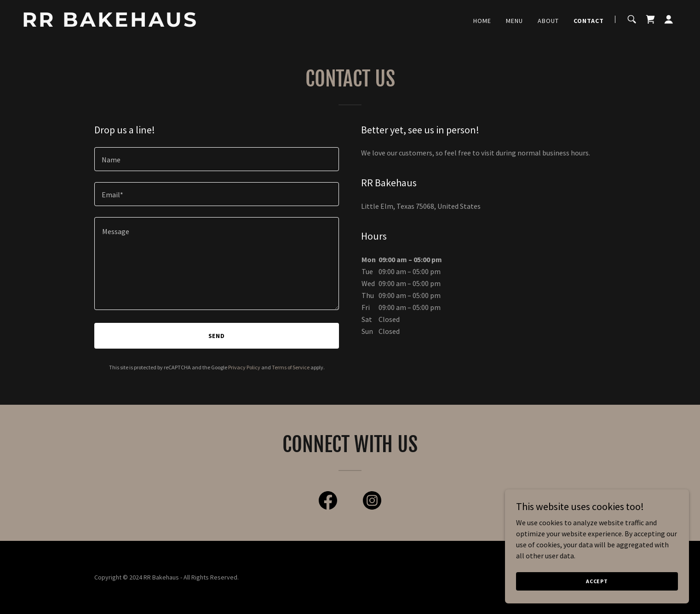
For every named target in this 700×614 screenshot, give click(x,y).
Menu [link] (514, 21)
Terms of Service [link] (291, 367)
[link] (137, 24)
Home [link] (482, 21)
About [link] (548, 21)
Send (217, 336)
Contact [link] (589, 21)
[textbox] (217, 159)
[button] (669, 19)
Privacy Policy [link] (244, 367)
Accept (597, 581)
